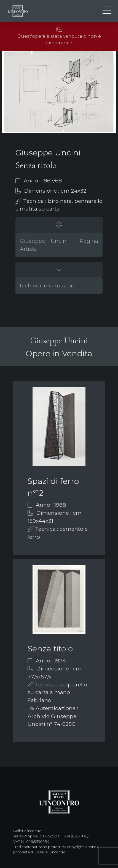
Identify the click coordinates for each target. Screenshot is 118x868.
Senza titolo (50, 649)
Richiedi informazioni (48, 285)
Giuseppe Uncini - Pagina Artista (59, 245)
